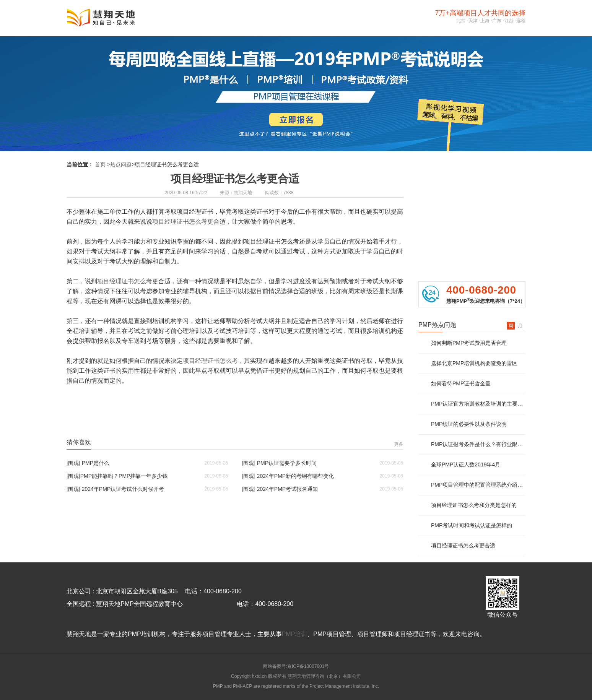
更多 (398, 444)
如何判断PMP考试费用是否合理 (469, 343)
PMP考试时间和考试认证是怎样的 (472, 525)
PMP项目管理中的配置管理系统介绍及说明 (478, 485)
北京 (461, 21)
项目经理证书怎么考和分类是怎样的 (474, 505)
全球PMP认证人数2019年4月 (466, 465)
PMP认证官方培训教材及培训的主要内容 (478, 404)
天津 (473, 21)
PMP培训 (295, 634)
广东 (497, 21)
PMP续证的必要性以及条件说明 (469, 424)
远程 (521, 21)
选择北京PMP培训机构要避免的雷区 (474, 363)
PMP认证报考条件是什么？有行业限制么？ (478, 444)
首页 (100, 164)
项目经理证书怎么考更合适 (463, 546)
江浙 (509, 21)
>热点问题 (119, 164)
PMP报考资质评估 (472, 178)
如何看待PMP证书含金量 (461, 383)
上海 (485, 21)
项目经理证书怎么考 (180, 222)
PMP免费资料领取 (472, 207)
